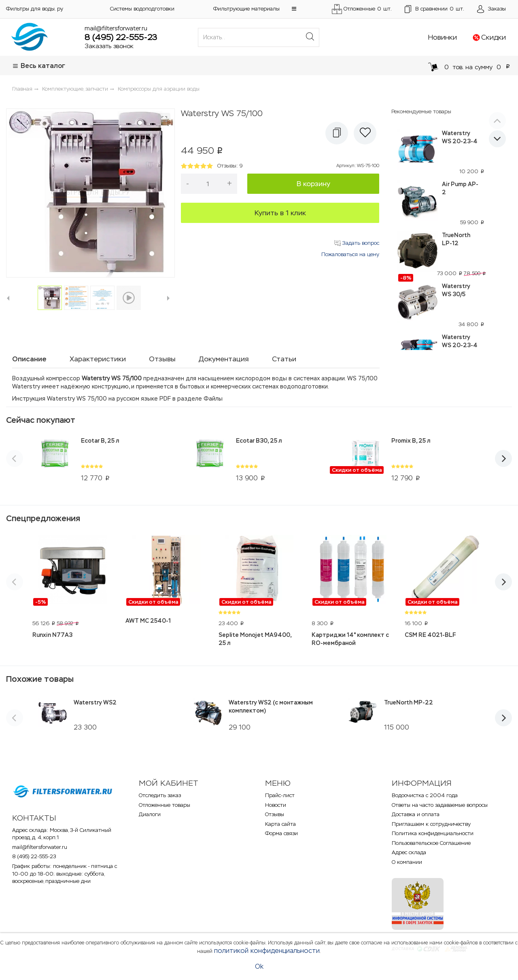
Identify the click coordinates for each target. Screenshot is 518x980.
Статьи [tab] (284, 359)
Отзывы (275, 814)
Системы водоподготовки (142, 9)
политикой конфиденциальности (267, 951)
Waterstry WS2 (95, 702)
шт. (434, 9)
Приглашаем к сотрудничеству (431, 824)
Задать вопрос (357, 243)
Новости (276, 805)
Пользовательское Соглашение (431, 843)
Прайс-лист (280, 795)
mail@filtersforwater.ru (116, 28)
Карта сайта (280, 824)
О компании (407, 862)
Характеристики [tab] (98, 359)
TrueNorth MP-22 (409, 702)
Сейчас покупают (41, 420)
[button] (294, 9)
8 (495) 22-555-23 (121, 37)
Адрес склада (409, 852)
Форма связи (281, 833)
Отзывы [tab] (162, 359)
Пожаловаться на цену (350, 254)
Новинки (443, 37)
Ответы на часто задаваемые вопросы (440, 805)
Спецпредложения (43, 518)
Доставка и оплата (416, 814)
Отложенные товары (165, 805)
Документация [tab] (224, 359)
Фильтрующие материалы (246, 9)
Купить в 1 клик (280, 213)
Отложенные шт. (362, 9)
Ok (259, 966)
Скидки (494, 37)
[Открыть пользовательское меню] (491, 9)
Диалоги (150, 814)
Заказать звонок (109, 46)
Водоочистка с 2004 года (425, 795)
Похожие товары (40, 679)
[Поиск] (310, 37)
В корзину (313, 184)
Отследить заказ (160, 795)
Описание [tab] (29, 359)
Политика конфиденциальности (433, 833)
